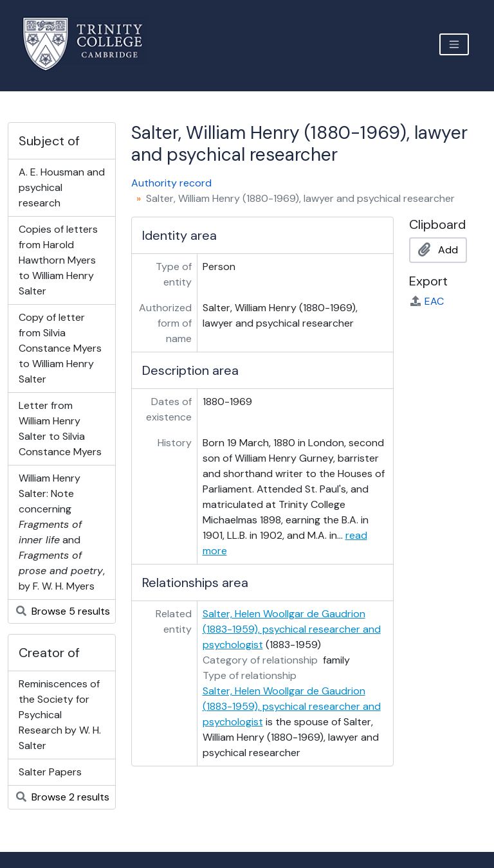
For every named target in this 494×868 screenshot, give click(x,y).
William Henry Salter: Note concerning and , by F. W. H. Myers (62, 532)
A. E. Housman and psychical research (62, 187)
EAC (426, 301)
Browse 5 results (63, 611)
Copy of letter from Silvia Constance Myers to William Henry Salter (60, 348)
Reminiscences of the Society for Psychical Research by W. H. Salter (60, 715)
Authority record (171, 183)
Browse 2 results (63, 797)
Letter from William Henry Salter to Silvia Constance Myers (60, 429)
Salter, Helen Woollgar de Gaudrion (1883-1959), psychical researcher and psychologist (292, 629)
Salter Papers (50, 772)
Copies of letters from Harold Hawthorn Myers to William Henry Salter (58, 260)
